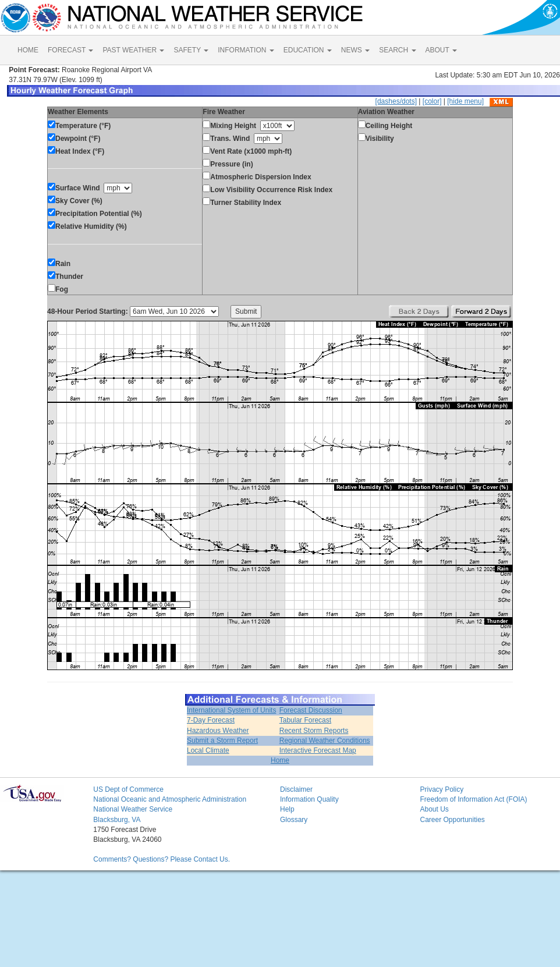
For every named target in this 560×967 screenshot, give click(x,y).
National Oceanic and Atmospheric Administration (170, 799)
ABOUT (441, 50)
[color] (432, 101)
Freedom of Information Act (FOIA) (473, 799)
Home (280, 760)
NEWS (355, 50)
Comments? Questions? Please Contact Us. (162, 859)
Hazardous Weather (218, 731)
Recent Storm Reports (314, 731)
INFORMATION (246, 50)
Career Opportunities (452, 820)
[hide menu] (465, 101)
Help (287, 809)
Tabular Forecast (305, 720)
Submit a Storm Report (222, 741)
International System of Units (231, 710)
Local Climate (208, 750)
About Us (434, 809)
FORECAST (70, 50)
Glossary (294, 820)
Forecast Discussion (311, 710)
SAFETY (191, 50)
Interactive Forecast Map (318, 750)
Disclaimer (296, 789)
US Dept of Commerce (128, 789)
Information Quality (309, 799)
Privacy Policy (442, 789)
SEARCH (397, 50)
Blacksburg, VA (117, 820)
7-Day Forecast (211, 720)
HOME (28, 50)
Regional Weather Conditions (325, 741)
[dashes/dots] (396, 101)
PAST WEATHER (133, 50)
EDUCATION (308, 50)
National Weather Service (133, 809)
